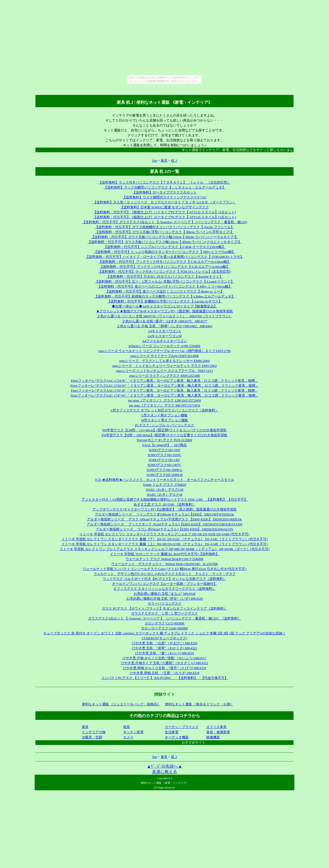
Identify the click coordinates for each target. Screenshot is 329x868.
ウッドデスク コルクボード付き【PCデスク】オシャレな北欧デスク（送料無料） (164, 579)
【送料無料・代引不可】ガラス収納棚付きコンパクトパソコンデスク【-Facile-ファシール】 (164, 227)
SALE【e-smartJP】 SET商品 (165, 445)
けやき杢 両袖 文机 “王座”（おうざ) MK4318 (165, 673)
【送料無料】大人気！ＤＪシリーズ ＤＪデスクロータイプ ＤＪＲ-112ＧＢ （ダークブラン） (165, 202)
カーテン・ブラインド (182, 727)
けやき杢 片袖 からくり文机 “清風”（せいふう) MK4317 (164, 658)
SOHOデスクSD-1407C (164, 465)
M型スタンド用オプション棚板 (164, 420)
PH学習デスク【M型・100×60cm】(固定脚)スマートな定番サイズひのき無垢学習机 (164, 435)
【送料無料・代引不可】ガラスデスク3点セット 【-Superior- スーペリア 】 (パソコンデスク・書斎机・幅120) (165, 222)
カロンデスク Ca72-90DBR (164, 623)
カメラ (128, 737)
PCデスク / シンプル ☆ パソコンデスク (165, 425)
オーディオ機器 (177, 737)
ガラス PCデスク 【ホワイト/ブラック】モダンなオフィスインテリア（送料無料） (164, 608)
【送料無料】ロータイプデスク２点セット (164, 192)
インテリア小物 (94, 732)
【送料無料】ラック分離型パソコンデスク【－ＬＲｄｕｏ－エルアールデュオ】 (165, 187)
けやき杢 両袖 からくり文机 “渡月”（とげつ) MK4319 (165, 668)
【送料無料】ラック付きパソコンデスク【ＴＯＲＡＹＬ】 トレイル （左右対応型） (164, 182)
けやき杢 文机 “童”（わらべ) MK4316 (164, 653)
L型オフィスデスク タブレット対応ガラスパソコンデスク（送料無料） (164, 410)
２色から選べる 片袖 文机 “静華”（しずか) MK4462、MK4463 (164, 326)
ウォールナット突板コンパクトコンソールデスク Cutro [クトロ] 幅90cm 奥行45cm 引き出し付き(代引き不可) (165, 569)
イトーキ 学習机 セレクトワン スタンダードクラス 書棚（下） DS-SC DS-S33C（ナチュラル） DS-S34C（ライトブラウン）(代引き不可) (165, 539)
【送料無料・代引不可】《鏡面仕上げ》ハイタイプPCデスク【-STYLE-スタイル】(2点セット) (164, 212)
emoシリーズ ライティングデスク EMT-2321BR (165, 376)
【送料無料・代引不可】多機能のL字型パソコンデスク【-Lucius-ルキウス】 (165, 301)
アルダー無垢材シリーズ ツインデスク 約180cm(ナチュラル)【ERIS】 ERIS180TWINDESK (165, 514)
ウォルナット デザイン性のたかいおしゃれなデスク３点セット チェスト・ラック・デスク (165, 574)
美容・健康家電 (218, 732)
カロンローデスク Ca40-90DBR (164, 628)
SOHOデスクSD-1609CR (164, 475)
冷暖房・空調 (92, 737)
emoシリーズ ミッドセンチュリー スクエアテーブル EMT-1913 (164, 371)
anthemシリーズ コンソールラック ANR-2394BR (165, 346)
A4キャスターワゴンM (164, 336)
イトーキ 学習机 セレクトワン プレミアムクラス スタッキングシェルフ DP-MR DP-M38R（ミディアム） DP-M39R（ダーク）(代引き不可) (164, 549)
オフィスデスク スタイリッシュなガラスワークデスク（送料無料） (164, 589)
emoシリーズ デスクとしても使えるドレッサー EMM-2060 (164, 361)
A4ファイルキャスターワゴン (165, 341)
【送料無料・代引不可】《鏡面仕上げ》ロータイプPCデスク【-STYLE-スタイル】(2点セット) (164, 217)
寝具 (127, 727)
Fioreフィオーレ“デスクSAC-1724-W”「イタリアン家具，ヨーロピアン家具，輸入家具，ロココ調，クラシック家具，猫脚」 (164, 386)
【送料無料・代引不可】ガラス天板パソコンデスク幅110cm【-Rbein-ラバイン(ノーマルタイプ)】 (164, 237)
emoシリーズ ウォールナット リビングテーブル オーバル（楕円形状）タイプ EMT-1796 (165, 351)
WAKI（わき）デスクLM (164, 490)
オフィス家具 (216, 727)
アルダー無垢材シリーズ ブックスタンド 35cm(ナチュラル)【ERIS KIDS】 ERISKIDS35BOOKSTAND (165, 524)
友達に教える (165, 772)
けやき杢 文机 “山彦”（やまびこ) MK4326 (164, 643)
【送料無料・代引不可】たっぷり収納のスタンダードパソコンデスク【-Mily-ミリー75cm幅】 (165, 252)
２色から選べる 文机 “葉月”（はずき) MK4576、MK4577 (165, 321)
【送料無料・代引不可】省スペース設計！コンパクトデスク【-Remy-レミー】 (165, 291)
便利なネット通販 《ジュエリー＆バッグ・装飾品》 (121, 704)
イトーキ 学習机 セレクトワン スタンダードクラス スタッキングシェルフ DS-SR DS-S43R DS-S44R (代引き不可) (164, 534)
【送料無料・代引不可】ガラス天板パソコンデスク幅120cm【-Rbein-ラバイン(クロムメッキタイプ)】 (164, 242)
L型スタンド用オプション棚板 (164, 415)
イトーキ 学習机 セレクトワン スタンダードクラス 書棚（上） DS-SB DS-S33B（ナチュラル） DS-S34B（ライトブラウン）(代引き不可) (165, 544)
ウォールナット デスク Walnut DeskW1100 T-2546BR (164, 559)
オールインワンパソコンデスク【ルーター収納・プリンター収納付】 (164, 584)
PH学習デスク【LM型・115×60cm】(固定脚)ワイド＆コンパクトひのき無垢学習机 (164, 430)
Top (154, 160)
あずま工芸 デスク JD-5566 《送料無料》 (164, 504)
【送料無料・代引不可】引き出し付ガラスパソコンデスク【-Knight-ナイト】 (165, 277)
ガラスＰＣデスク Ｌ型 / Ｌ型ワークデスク (164, 613)
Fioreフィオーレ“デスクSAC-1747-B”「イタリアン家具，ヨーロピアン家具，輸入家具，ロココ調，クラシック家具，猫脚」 (164, 390)
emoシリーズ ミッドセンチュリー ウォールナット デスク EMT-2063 (164, 366)
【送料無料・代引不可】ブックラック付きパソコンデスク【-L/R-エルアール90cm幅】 (165, 267)
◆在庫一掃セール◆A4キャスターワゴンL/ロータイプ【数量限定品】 (164, 306)
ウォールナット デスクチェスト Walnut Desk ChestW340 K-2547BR (165, 564)
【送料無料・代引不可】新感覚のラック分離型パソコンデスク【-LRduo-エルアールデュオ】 (164, 296)
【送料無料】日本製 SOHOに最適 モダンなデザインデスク (164, 207)
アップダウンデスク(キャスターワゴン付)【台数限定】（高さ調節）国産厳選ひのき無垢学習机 (164, 509)
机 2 (174, 160)
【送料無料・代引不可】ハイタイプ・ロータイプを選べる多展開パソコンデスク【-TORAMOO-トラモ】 (164, 257)
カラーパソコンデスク (165, 603)
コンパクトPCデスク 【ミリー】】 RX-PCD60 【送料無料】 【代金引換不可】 (164, 678)
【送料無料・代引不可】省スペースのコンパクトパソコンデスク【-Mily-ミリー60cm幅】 (165, 286)
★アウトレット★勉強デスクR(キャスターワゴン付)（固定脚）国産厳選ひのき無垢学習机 (164, 311)
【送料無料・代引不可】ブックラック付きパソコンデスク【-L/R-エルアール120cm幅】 (164, 262)
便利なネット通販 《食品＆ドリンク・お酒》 (199, 704)
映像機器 (213, 737)
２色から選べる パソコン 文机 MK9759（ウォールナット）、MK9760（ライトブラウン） (165, 316)
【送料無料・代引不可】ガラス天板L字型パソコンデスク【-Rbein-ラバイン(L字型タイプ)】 (164, 232)
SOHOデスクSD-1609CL (165, 470)
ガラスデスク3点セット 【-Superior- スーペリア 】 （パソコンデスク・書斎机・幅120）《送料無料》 (164, 618)
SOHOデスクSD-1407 (164, 460)
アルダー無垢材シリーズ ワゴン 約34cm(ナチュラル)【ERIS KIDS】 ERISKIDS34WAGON (165, 529)
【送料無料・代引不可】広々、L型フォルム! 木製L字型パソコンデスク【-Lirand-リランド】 (164, 281)
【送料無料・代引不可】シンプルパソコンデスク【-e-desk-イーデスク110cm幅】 (165, 247)
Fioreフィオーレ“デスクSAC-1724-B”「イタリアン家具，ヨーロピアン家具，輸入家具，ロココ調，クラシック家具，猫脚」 (164, 381)
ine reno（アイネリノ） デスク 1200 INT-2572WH (164, 400)
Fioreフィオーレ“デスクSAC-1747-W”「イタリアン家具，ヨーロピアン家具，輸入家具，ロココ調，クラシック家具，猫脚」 (164, 395)
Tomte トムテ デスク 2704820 (164, 485)
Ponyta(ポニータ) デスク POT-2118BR (164, 440)
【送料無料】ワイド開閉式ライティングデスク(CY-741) (164, 197)
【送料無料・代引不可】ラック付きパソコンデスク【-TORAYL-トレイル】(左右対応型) (164, 272)
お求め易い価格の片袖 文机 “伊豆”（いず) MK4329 (165, 599)
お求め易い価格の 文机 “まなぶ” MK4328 (164, 594)
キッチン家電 (133, 732)
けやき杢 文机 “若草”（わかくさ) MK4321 (164, 648)
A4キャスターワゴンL (165, 331)
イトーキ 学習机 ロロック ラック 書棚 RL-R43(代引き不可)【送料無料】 (164, 554)
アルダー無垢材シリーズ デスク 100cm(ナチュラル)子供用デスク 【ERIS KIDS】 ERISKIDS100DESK (164, 519)
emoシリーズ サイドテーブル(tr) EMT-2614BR (164, 356)
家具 (164, 160)
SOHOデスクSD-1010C (164, 455)
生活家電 (172, 732)
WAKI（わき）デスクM (164, 494)
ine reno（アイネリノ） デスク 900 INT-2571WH (165, 405)
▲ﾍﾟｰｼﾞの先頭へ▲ (165, 766)
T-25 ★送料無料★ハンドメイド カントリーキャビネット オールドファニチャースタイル (164, 480)
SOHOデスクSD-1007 (164, 450)
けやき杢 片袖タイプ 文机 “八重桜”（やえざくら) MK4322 (165, 663)
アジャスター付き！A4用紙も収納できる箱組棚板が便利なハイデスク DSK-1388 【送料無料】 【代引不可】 (165, 499)
